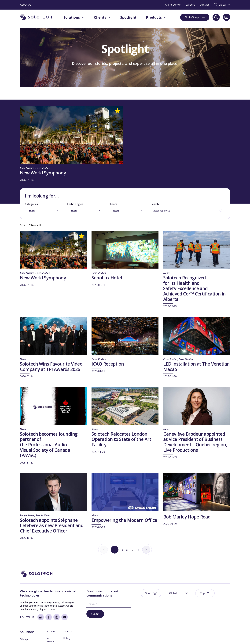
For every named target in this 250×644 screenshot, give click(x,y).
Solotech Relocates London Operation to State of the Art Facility (121, 439)
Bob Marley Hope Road (187, 517)
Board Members (191, 604)
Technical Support (192, 611)
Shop (160, 599)
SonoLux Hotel (107, 278)
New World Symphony (43, 173)
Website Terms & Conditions (34, 637)
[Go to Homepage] (37, 574)
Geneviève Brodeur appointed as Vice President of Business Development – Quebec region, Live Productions (195, 442)
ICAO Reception (108, 364)
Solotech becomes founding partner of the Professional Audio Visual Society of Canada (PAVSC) (49, 445)
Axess (186, 617)
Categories (31, 204)
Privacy (56, 637)
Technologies (75, 204)
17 (138, 550)
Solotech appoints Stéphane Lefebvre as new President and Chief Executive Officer (52, 525)
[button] (194, 574)
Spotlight (163, 606)
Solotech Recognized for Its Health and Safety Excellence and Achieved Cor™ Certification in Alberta (195, 288)
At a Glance (189, 598)
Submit (86, 614)
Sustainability (69, 637)
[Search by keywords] (188, 211)
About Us (215, 591)
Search (155, 204)
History (213, 598)
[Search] (216, 17)
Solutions (163, 591)
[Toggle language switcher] (222, 5)
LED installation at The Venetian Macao (197, 367)
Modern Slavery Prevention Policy (96, 637)
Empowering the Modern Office (124, 520)
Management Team (220, 604)
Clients (113, 204)
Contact (187, 591)
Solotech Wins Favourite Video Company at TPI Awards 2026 (51, 367)
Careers (214, 611)
